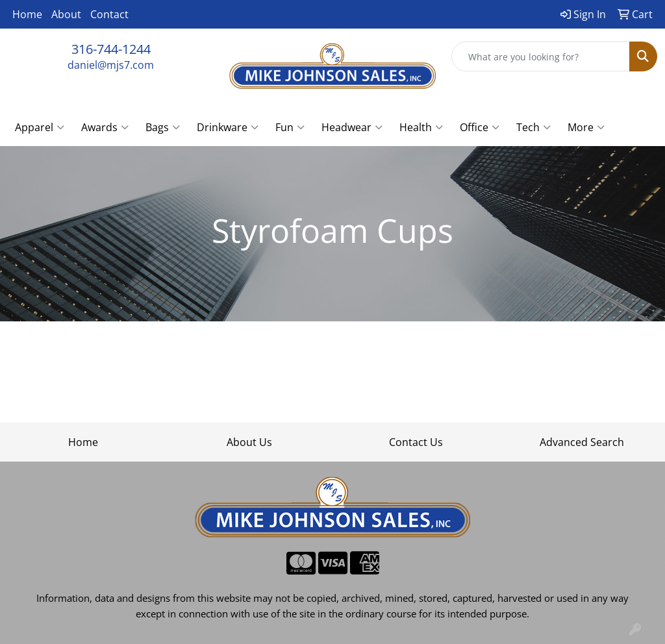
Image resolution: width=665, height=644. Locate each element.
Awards (105, 127)
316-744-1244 (111, 49)
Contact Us (416, 442)
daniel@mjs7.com (111, 65)
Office (480, 127)
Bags (163, 127)
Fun (290, 127)
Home (27, 14)
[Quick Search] (541, 56)
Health (421, 127)
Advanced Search (582, 442)
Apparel (40, 127)
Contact (109, 14)
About (66, 14)
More (586, 127)
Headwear (352, 127)
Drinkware (228, 127)
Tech (533, 127)
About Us (249, 442)
